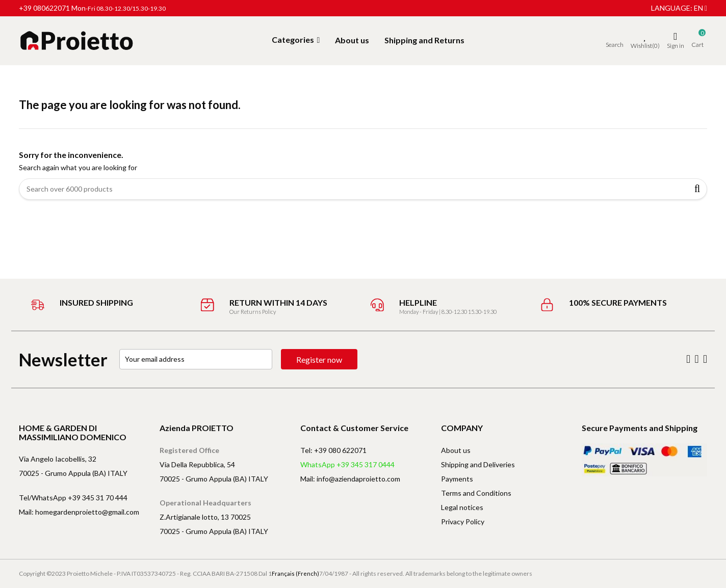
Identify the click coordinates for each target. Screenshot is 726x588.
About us (456, 450)
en (701, 8)
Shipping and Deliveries (478, 464)
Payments (457, 479)
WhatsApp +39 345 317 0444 (347, 464)
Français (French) (295, 573)
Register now (319, 359)
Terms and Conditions (476, 493)
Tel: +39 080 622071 (333, 450)
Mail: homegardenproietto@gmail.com (79, 512)
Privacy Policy (463, 522)
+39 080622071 (44, 8)
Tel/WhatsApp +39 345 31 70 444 (73, 498)
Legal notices (462, 507)
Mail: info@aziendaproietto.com (350, 479)
